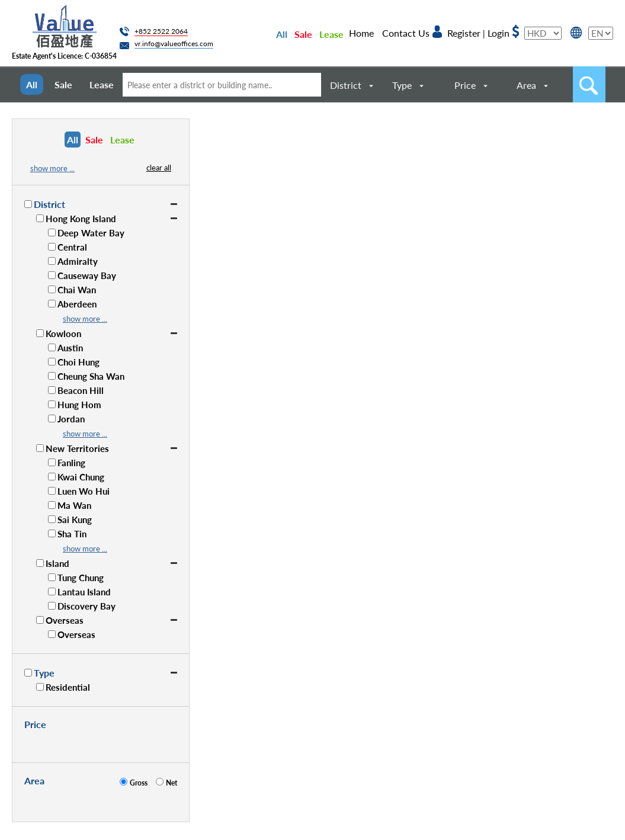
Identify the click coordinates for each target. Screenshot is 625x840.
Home (361, 33)
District (346, 85)
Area (526, 85)
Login (499, 33)
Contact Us (406, 33)
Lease (331, 34)
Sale (303, 34)
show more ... (52, 168)
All (282, 34)
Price (465, 85)
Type (402, 85)
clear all (159, 168)
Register (464, 33)
